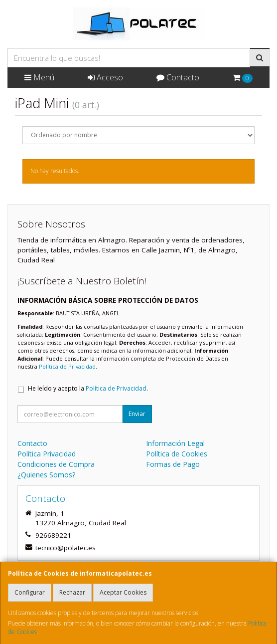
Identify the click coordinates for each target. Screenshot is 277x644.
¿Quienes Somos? (46, 475)
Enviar (137, 414)
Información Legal (175, 443)
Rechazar (72, 592)
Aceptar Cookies (123, 592)
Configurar (30, 592)
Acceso (105, 77)
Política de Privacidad (67, 366)
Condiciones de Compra (56, 464)
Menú (39, 77)
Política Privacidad (47, 454)
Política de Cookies (177, 454)
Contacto (178, 77)
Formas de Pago (173, 464)
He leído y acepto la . (88, 388)
